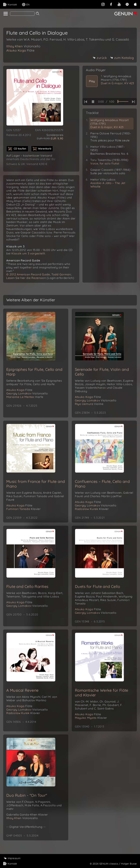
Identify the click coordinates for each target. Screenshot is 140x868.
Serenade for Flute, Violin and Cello (102, 372)
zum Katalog (122, 58)
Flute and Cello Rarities (27, 586)
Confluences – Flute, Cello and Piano (102, 484)
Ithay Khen (23, 46)
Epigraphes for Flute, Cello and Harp (34, 372)
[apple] (135, 4)
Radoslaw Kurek (92, 509)
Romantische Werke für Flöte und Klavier (102, 693)
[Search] (22, 14)
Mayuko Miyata (91, 718)
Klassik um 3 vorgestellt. (29, 253)
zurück (100, 58)
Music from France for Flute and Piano (36, 484)
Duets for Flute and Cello (97, 586)
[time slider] (123, 102)
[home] (5, 14)
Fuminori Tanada (23, 509)
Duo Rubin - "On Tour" (27, 795)
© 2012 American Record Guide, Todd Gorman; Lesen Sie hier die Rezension (39, 276)
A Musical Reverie (22, 690)
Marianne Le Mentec (25, 397)
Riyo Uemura (89, 404)
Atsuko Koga (20, 50)
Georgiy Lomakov (27, 393)
